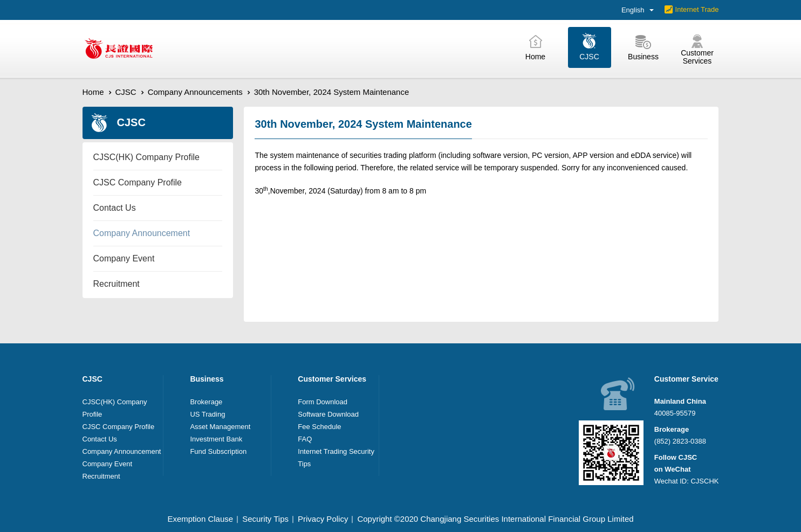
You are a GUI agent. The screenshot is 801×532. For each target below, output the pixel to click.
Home (93, 92)
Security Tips (265, 519)
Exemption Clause (200, 519)
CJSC (126, 92)
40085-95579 (675, 413)
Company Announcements (195, 92)
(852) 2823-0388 (680, 441)
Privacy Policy (323, 519)
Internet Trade (697, 9)
